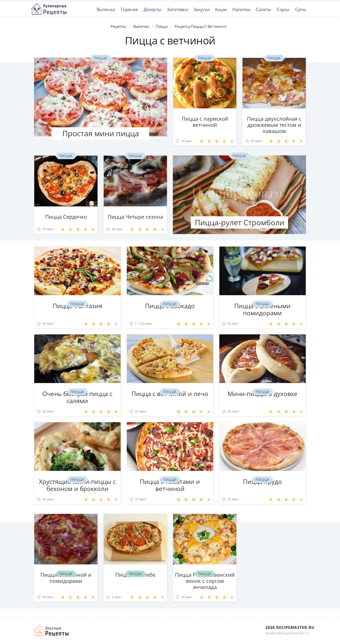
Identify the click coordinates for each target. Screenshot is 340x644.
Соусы (283, 9)
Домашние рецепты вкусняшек (52, 631)
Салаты (263, 9)
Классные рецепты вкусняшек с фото (49, 9)
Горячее (129, 9)
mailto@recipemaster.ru (287, 633)
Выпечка (106, 9)
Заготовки (177, 9)
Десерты (152, 9)
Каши (221, 9)
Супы (301, 9)
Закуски (201, 9)
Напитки (241, 9)
